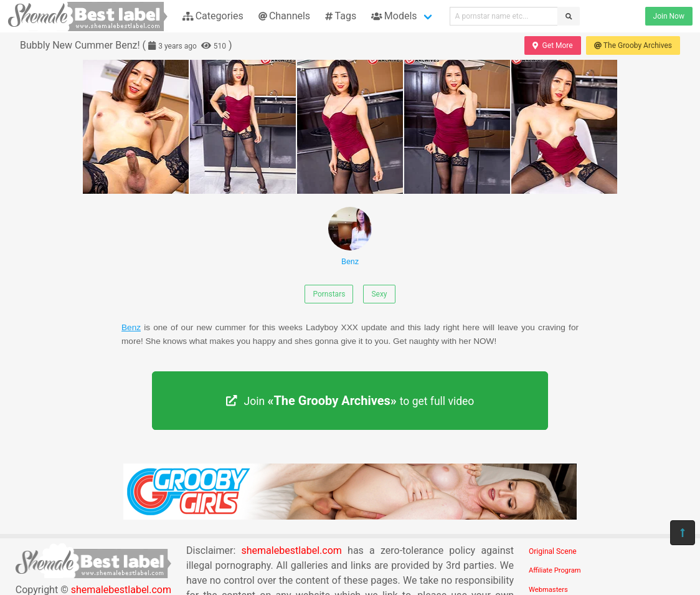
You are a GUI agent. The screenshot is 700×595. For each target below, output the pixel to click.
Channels (284, 16)
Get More (552, 45)
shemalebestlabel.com (292, 550)
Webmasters (548, 590)
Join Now (669, 16)
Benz (350, 236)
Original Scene (553, 551)
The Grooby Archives (633, 45)
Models (394, 16)
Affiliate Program (555, 570)
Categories (213, 16)
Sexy (379, 294)
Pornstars (329, 294)
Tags (341, 16)
